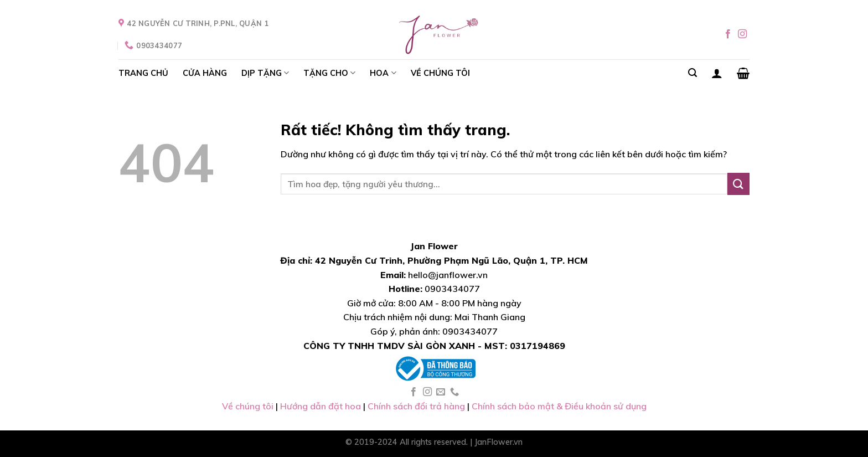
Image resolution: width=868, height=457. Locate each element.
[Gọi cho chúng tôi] (454, 392)
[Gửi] (738, 184)
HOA (383, 73)
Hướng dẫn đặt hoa (321, 406)
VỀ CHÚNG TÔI (440, 73)
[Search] (693, 73)
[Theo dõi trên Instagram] (742, 34)
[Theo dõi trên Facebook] (728, 34)
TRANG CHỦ (143, 73)
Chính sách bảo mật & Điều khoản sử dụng (559, 406)
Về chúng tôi (249, 406)
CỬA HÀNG (205, 73)
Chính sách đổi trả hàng (416, 406)
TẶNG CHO (329, 73)
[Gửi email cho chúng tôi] (441, 392)
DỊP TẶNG (265, 73)
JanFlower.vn (498, 442)
